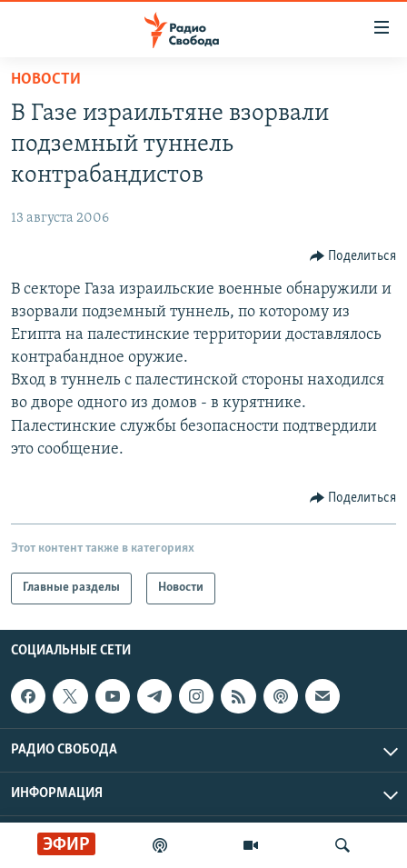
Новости (46, 80)
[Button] (353, 256)
